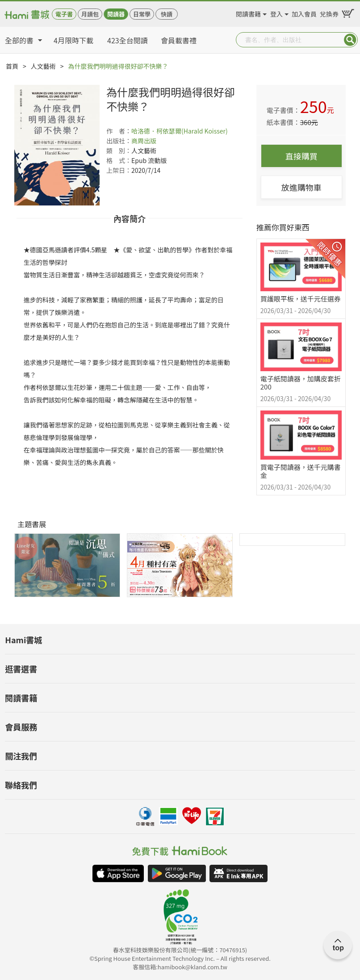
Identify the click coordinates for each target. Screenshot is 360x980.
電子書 (64, 14)
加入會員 (304, 13)
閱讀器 (116, 14)
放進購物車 (301, 187)
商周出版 (144, 141)
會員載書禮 (179, 40)
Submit (350, 40)
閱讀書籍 (248, 13)
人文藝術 (43, 66)
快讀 (167, 14)
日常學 (142, 14)
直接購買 (301, 156)
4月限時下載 (73, 40)
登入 (276, 13)
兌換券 (329, 13)
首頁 (12, 66)
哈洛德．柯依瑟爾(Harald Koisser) (180, 131)
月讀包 (90, 14)
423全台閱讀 (128, 40)
